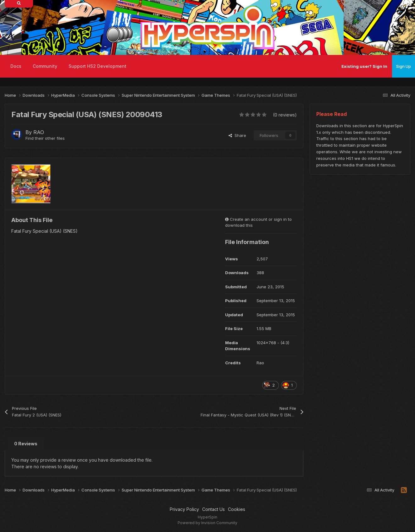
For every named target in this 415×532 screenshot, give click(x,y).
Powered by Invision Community (207, 523)
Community (45, 66)
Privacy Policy (184, 509)
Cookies (237, 509)
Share (237, 135)
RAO (39, 132)
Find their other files (45, 138)
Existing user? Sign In (364, 66)
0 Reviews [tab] (26, 444)
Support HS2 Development (97, 66)
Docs (16, 66)
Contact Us (213, 509)
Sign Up (404, 66)
